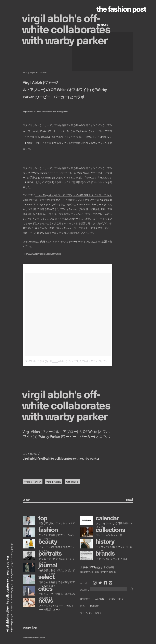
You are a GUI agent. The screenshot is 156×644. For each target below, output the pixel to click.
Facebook (105, 583)
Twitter (100, 583)
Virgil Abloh (54, 482)
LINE (111, 583)
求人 (82, 606)
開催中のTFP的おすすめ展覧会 (98, 572)
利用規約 (95, 606)
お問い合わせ (116, 599)
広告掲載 (100, 599)
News (102, 24)
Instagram (95, 583)
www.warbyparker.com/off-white (44, 254)
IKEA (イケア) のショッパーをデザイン (67, 242)
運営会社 (85, 599)
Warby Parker (33, 482)
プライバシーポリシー (92, 613)
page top (30, 627)
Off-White (72, 482)
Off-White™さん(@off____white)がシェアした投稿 (56, 361)
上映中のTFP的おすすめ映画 (97, 567)
